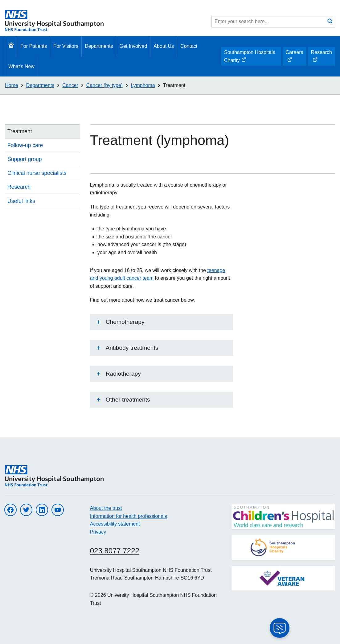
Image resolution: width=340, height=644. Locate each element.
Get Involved (133, 46)
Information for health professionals (129, 516)
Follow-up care (25, 145)
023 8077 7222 (115, 551)
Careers (294, 58)
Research (321, 58)
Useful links (21, 201)
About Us (164, 46)
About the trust (106, 508)
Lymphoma (143, 85)
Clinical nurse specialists (37, 173)
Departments (99, 46)
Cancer (70, 85)
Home (12, 85)
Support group (25, 159)
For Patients (34, 46)
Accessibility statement (115, 524)
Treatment (174, 85)
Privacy (98, 532)
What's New (21, 66)
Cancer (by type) (104, 85)
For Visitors (66, 46)
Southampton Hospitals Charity (249, 58)
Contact (189, 46)
